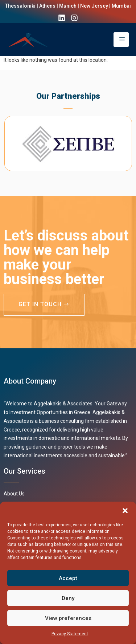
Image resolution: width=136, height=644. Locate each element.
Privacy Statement (70, 634)
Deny (68, 598)
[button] (125, 511)
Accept (68, 578)
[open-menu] (121, 40)
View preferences (68, 618)
